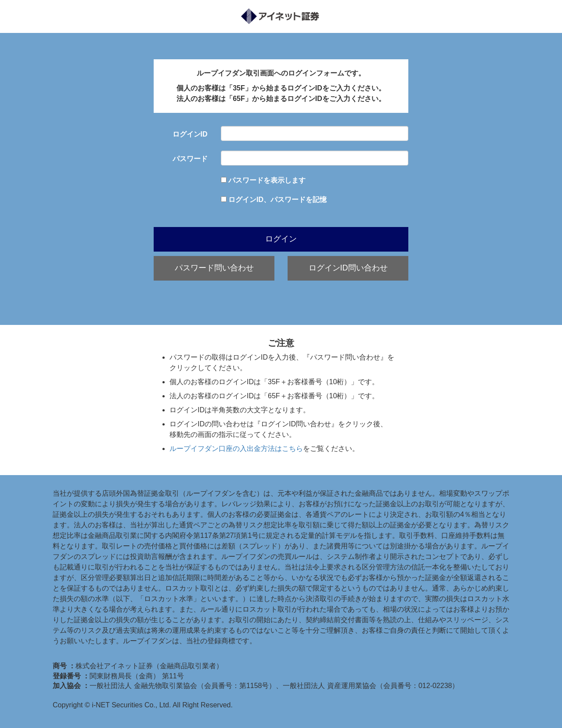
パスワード (190, 159)
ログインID (190, 134)
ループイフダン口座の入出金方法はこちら (236, 449)
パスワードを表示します (267, 180)
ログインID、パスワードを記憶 (277, 200)
